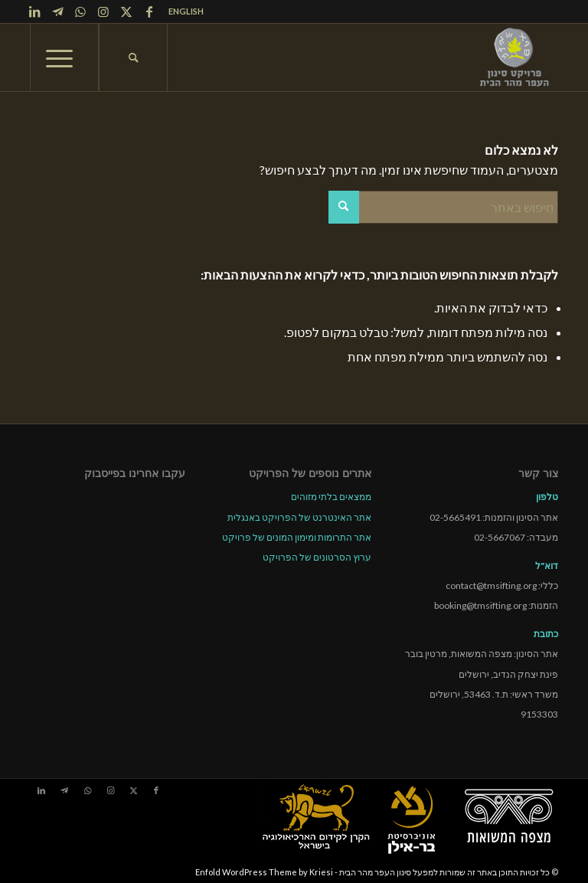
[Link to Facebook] (149, 11)
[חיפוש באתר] (133, 57)
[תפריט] (64, 57)
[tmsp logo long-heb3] (515, 57)
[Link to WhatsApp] (80, 11)
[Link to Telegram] (57, 11)
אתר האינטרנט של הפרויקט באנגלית (299, 517)
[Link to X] (126, 11)
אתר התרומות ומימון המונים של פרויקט (297, 537)
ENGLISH (186, 11)
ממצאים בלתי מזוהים (331, 497)
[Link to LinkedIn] (34, 11)
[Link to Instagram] (103, 11)
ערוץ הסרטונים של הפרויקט (317, 557)
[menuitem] (182, 11)
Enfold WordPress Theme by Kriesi (264, 872)
